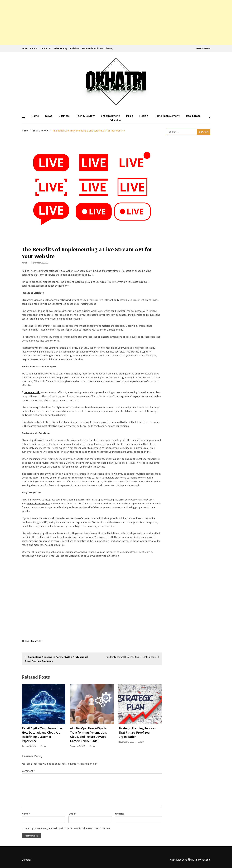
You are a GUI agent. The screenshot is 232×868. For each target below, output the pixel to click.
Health (144, 116)
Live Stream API (34, 641)
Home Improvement (167, 116)
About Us (34, 48)
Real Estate (193, 116)
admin (25, 263)
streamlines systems (39, 503)
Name (26, 814)
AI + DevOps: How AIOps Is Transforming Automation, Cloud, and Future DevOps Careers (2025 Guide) (89, 734)
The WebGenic (202, 860)
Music (130, 116)
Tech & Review (85, 116)
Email (72, 814)
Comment (28, 771)
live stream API (32, 392)
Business (64, 116)
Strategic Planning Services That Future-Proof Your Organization (137, 732)
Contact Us (46, 48)
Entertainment (110, 116)
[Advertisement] (97, 23)
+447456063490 (202, 48)
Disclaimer (74, 48)
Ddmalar (27, 860)
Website (120, 814)
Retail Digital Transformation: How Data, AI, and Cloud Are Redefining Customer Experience (42, 734)
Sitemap (109, 48)
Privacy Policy (60, 48)
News (49, 116)
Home (25, 48)
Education (116, 120)
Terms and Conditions (92, 48)
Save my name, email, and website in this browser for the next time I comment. (68, 828)
